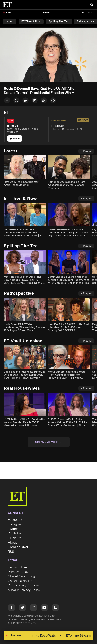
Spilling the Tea (59, 22)
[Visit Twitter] (22, 608)
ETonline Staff (18, 547)
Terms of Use (17, 567)
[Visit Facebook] (12, 608)
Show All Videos (49, 442)
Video (47, 13)
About (12, 543)
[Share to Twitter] (16, 101)
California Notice (20, 581)
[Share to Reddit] (25, 101)
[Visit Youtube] (44, 608)
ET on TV (14, 538)
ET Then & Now (31, 22)
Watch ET (88, 13)
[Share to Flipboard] (35, 101)
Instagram (15, 524)
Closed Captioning (21, 576)
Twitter (13, 529)
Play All (86, 151)
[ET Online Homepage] (9, 5)
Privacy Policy (18, 572)
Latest (10, 22)
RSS (11, 552)
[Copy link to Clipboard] (44, 101)
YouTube (14, 534)
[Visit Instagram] (33, 608)
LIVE (9, 13)
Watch (15, 139)
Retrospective (85, 22)
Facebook (15, 520)
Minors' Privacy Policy (24, 590)
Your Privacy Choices (24, 586)
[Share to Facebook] (7, 101)
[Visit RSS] (55, 608)
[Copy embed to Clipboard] (53, 101)
